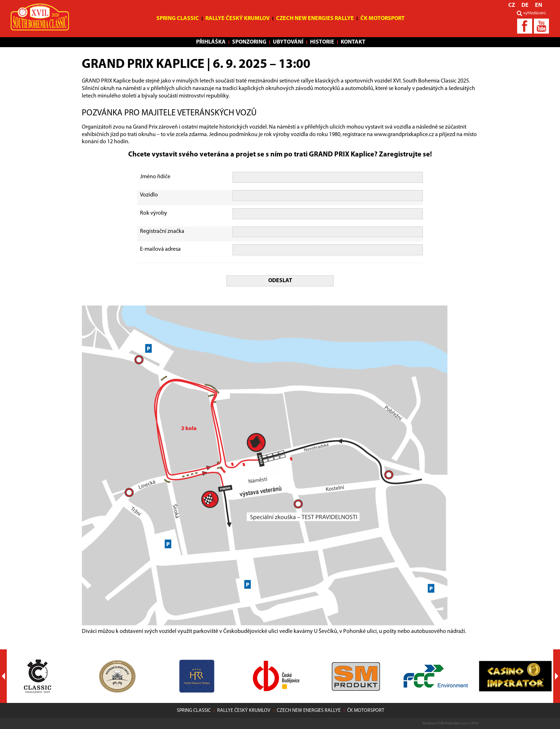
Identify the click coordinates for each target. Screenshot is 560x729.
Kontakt (353, 42)
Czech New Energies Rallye (315, 19)
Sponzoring (249, 42)
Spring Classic (178, 19)
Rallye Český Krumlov (237, 19)
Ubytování (288, 42)
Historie (322, 42)
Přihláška (211, 42)
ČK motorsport (382, 19)
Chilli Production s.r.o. (452, 723)
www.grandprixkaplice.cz (404, 135)
